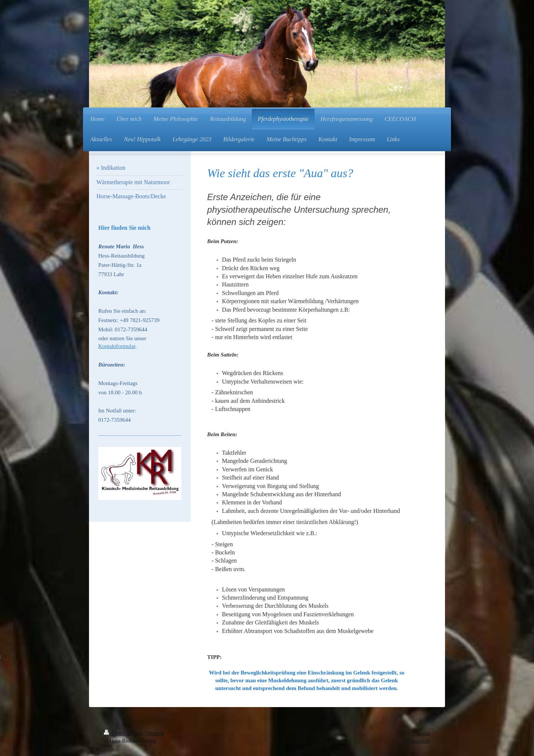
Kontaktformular (117, 346)
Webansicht (417, 741)
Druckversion (124, 733)
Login (423, 733)
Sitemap (155, 733)
